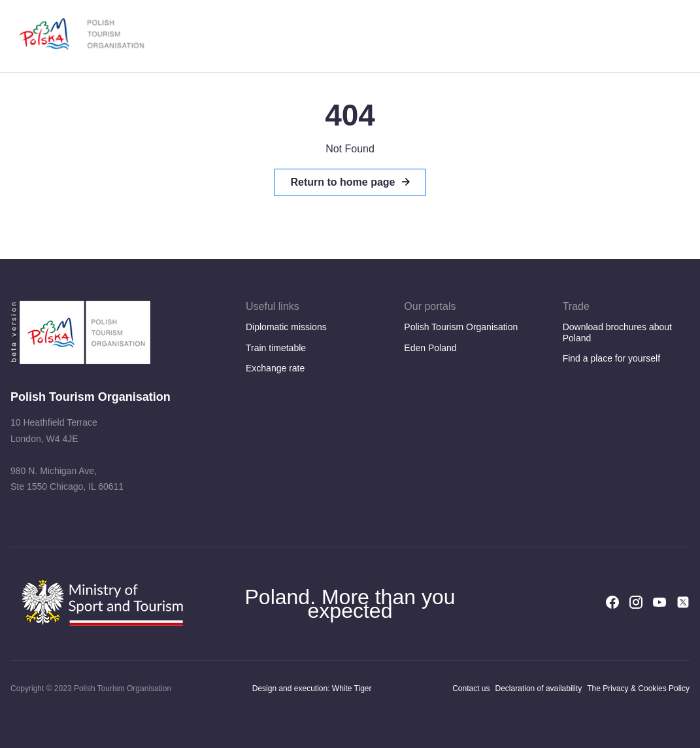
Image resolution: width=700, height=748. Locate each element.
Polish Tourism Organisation (461, 327)
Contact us (471, 688)
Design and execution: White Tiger (312, 688)
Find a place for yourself (611, 358)
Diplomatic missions (286, 327)
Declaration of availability (539, 688)
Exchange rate (275, 368)
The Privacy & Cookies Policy (638, 688)
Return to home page (342, 182)
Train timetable (276, 348)
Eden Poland (430, 348)
